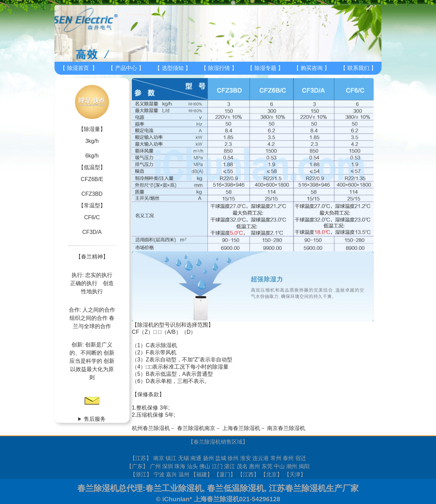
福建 (202, 475)
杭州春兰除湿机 (151, 428)
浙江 (141, 475)
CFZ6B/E (92, 179)
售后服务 (95, 419)
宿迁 (301, 458)
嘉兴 (171, 475)
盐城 (221, 458)
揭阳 (304, 466)
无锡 (184, 458)
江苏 (141, 458)
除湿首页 (78, 68)
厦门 (225, 475)
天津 (295, 475)
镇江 (171, 458)
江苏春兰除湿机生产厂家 (314, 488)
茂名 (242, 466)
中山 (279, 466)
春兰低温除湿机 (236, 488)
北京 (271, 475)
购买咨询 (312, 68)
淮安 (246, 458)
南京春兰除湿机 (286, 428)
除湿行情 (219, 68)
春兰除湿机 (207, 442)
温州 (184, 475)
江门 (217, 466)
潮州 (292, 466)
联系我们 (358, 68)
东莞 (267, 466)
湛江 (230, 466)
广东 (137, 466)
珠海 (180, 466)
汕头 (192, 466)
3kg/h (92, 141)
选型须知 (173, 68)
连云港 (261, 458)
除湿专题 (265, 68)
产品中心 (126, 68)
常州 (276, 458)
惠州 (254, 466)
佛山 (205, 466)
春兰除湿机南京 (196, 428)
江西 (248, 475)
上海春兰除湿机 (241, 428)
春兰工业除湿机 (174, 488)
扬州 (208, 458)
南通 (196, 458)
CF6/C (92, 217)
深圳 (168, 466)
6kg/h (92, 156)
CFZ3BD (92, 194)
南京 (159, 458)
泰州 (288, 458)
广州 (155, 466)
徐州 (233, 458)
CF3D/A (92, 232)
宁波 (159, 475)
